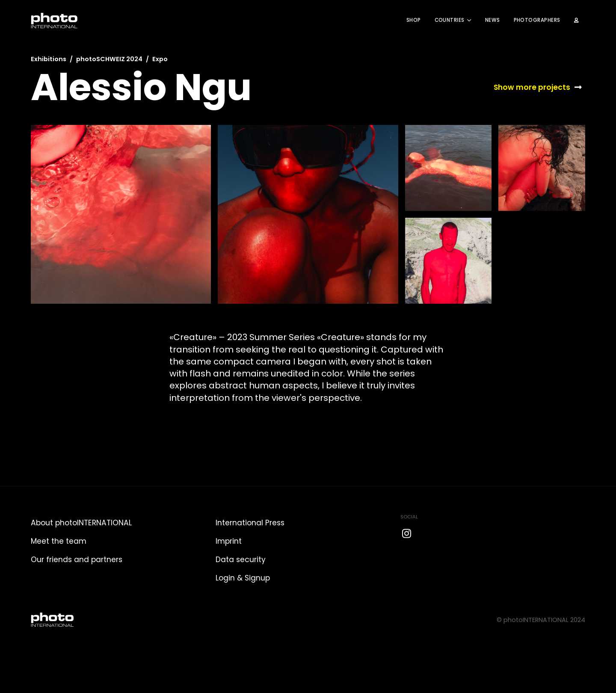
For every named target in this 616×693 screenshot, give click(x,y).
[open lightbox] (121, 214)
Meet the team (59, 541)
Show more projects (532, 87)
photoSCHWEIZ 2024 (109, 59)
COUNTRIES (450, 20)
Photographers (537, 20)
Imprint (229, 541)
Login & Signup (243, 578)
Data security (241, 560)
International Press (250, 523)
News (493, 20)
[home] (54, 21)
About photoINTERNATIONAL (81, 523)
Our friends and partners (77, 560)
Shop (414, 20)
